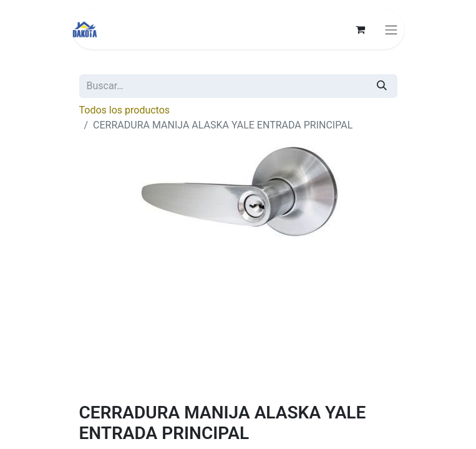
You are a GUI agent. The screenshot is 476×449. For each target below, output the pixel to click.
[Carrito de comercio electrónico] (361, 29)
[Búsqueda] (382, 86)
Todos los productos (125, 110)
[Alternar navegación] (391, 30)
